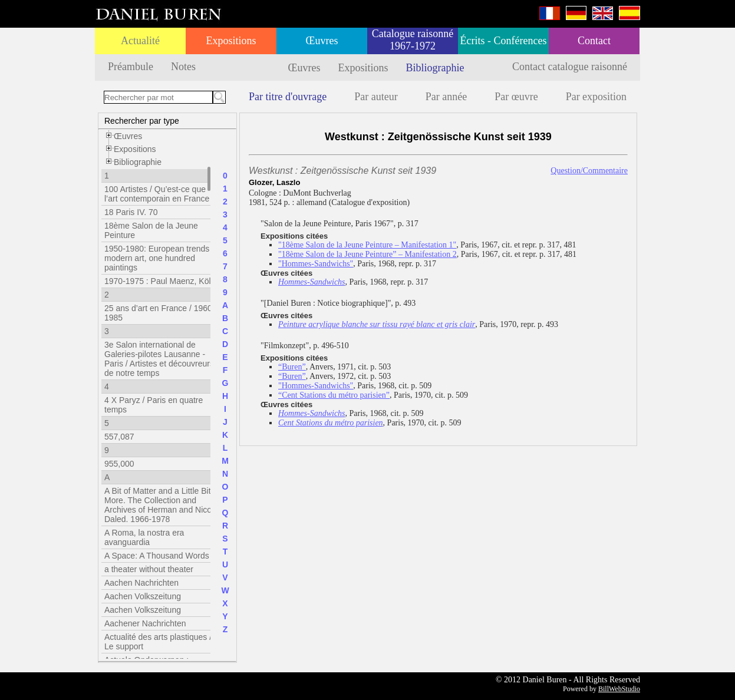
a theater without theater (149, 569)
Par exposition (596, 97)
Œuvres (322, 41)
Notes (183, 67)
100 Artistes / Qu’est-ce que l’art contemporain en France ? (160, 194)
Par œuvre (516, 97)
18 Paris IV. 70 (131, 212)
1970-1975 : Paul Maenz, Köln (160, 281)
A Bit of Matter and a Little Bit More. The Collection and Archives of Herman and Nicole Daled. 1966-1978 (161, 505)
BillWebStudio (619, 689)
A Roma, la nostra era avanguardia (144, 537)
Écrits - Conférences (504, 41)
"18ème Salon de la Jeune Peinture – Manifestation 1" (367, 245)
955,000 (119, 464)
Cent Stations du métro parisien (331, 423)
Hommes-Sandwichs (312, 282)
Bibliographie (435, 68)
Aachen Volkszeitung (143, 596)
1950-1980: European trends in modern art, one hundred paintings (161, 258)
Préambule (131, 67)
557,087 (119, 437)
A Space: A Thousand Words (157, 556)
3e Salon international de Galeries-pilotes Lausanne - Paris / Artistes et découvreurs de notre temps (159, 359)
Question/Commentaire (589, 171)
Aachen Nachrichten (141, 583)
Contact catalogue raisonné (570, 67)
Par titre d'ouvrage (288, 97)
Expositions (231, 41)
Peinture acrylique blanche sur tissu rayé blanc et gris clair (377, 324)
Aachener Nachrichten (145, 623)
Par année (446, 97)
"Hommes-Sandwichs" (316, 264)
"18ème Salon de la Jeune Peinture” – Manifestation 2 (367, 254)
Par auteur (376, 97)
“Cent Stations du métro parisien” (334, 395)
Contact (594, 41)
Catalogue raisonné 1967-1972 (413, 40)
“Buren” (292, 367)
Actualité (140, 41)
